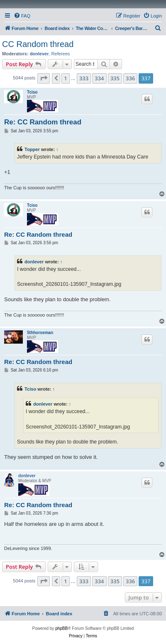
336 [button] (130, 78)
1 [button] (65, 78)
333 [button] (84, 78)
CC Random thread (38, 44)
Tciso (32, 92)
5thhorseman (40, 333)
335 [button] (115, 78)
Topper (32, 149)
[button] (44, 78)
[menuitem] (22, 16)
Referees (61, 54)
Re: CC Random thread (43, 122)
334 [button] (99, 78)
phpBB (61, 628)
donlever (39, 54)
